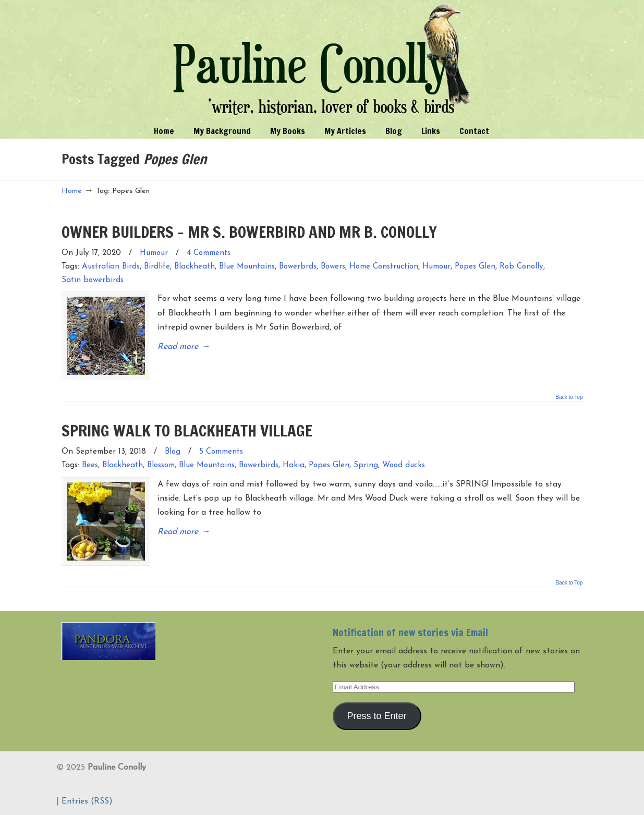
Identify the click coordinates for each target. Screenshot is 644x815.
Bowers (333, 267)
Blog (173, 452)
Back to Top (569, 397)
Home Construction (384, 267)
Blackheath (195, 267)
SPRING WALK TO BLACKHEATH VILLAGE (187, 430)
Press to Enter (376, 716)
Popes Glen (475, 267)
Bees (90, 465)
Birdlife (157, 267)
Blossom (161, 465)
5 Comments (221, 452)
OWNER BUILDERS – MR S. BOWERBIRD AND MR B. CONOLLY (249, 232)
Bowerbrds (298, 267)
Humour (154, 253)
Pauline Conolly (322, 60)
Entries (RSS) (87, 801)
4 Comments (209, 253)
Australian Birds (111, 267)
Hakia (294, 465)
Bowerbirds (259, 465)
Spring (366, 465)
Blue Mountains (247, 267)
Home (72, 191)
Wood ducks (404, 465)
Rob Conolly (521, 267)
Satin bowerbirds (93, 280)
